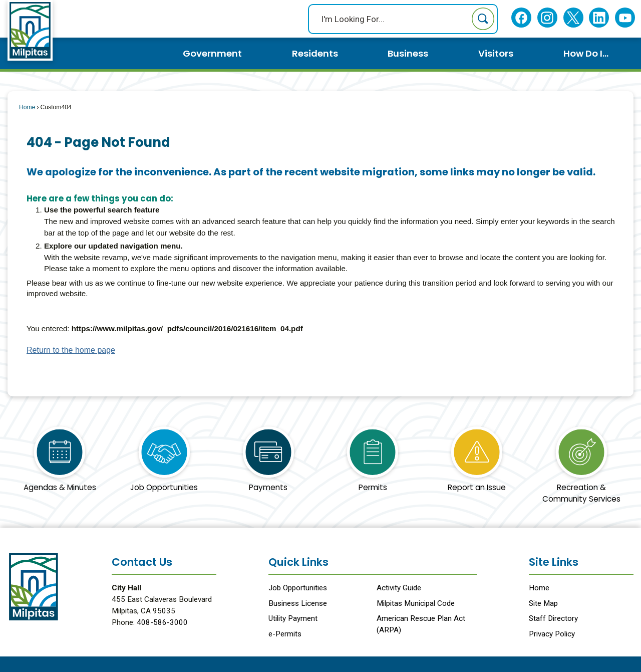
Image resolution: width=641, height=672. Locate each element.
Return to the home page (71, 350)
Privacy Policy (552, 634)
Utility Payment (293, 618)
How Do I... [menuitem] (586, 53)
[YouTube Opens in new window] (625, 18)
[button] (483, 19)
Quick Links (298, 562)
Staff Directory (553, 618)
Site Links (554, 562)
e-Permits (285, 634)
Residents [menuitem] (315, 53)
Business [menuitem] (408, 53)
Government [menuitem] (212, 53)
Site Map (543, 603)
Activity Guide (399, 588)
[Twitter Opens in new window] (573, 18)
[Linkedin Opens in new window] (599, 18)
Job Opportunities (298, 588)
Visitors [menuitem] (496, 53)
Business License (298, 603)
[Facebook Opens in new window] (522, 18)
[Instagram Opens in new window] (547, 18)
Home (27, 107)
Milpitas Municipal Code (416, 603)
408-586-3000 (162, 622)
